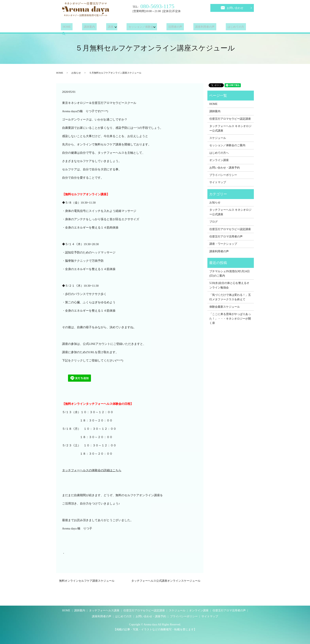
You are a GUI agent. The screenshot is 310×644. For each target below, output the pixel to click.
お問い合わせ (232, 7)
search (240, 28)
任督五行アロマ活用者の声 (226, 237)
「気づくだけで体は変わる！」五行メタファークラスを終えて (230, 297)
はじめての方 (220, 28)
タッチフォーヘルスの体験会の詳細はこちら (92, 470)
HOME (65, 28)
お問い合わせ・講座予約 (225, 168)
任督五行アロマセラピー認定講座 (230, 119)
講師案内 (84, 28)
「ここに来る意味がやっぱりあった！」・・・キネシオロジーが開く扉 (230, 319)
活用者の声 (166, 28)
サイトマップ (218, 182)
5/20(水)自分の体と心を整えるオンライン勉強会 (229, 285)
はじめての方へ (219, 153)
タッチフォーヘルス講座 (104, 610)
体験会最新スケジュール (225, 307)
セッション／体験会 (132, 28)
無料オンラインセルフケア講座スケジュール (87, 581)
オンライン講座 (219, 160)
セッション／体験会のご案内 (227, 145)
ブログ (214, 222)
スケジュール (218, 138)
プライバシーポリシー (223, 175)
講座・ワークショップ (223, 244)
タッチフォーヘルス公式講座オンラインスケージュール (166, 581)
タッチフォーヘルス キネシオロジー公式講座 (231, 128)
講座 (102, 28)
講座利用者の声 (192, 28)
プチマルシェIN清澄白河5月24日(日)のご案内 (230, 274)
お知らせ (76, 73)
